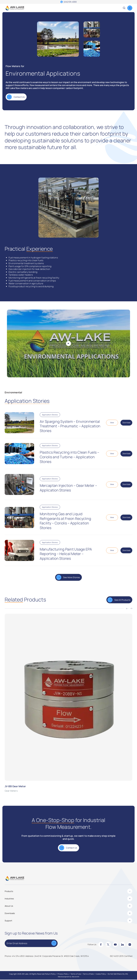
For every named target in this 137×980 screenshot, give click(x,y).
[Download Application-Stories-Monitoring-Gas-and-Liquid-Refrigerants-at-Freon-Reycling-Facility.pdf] (126, 518)
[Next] (131, 609)
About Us (68, 906)
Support (68, 921)
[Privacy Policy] (63, 974)
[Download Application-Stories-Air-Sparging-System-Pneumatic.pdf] (126, 423)
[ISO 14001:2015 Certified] (121, 957)
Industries (68, 899)
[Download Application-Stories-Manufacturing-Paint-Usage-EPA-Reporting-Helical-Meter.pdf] (126, 551)
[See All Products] (119, 600)
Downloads (68, 913)
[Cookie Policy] (101, 974)
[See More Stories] (68, 578)
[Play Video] (68, 344)
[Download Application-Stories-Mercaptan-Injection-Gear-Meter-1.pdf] (126, 485)
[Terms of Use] (76, 974)
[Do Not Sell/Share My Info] (118, 974)
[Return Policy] (50, 974)
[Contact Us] (16, 97)
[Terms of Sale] (88, 974)
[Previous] (127, 609)
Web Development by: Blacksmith (69, 977)
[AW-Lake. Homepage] (14, 8)
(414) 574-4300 (70, 2)
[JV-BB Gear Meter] (68, 703)
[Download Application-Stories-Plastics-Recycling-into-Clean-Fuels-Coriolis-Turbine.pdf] (126, 454)
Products (68, 892)
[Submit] (54, 943)
